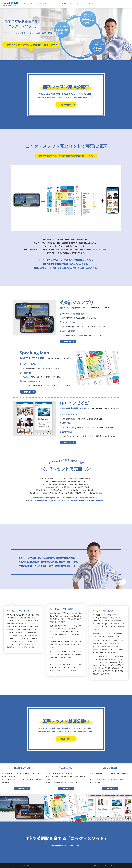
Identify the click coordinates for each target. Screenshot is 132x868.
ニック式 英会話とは (28, 3)
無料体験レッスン (93, 3)
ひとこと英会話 (81, 3)
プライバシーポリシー (112, 865)
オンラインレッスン (42, 3)
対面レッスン (54, 3)
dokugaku (64, 3)
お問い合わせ (98, 865)
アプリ (72, 3)
